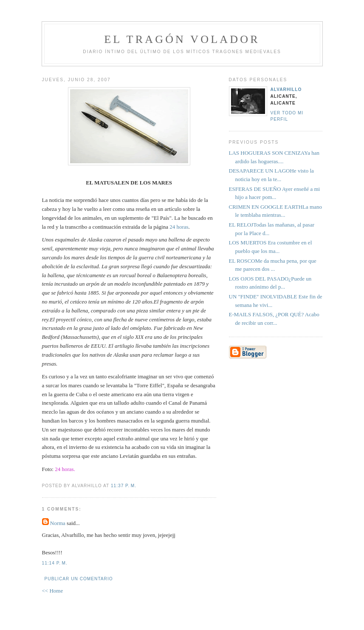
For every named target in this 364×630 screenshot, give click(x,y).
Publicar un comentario (79, 579)
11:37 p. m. (124, 486)
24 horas (179, 227)
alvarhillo (286, 89)
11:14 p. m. (55, 563)
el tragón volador (182, 39)
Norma (58, 523)
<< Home (53, 591)
